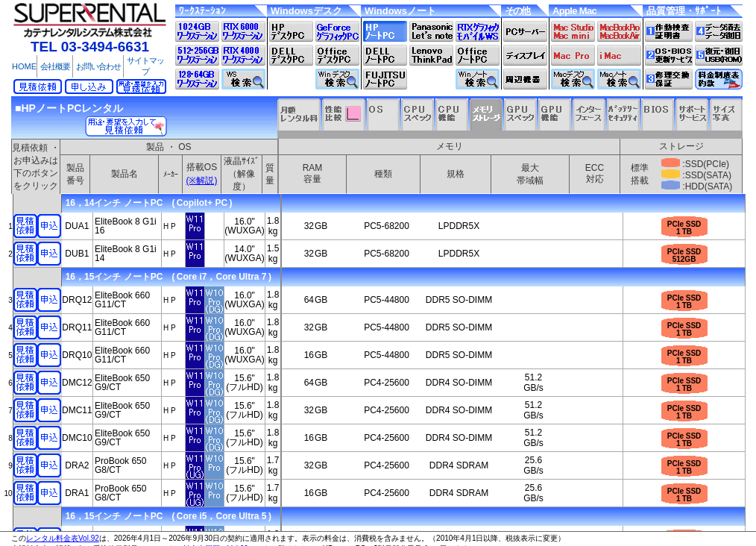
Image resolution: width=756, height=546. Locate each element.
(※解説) (202, 181)
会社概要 (55, 66)
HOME (24, 66)
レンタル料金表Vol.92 (63, 538)
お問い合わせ (98, 66)
